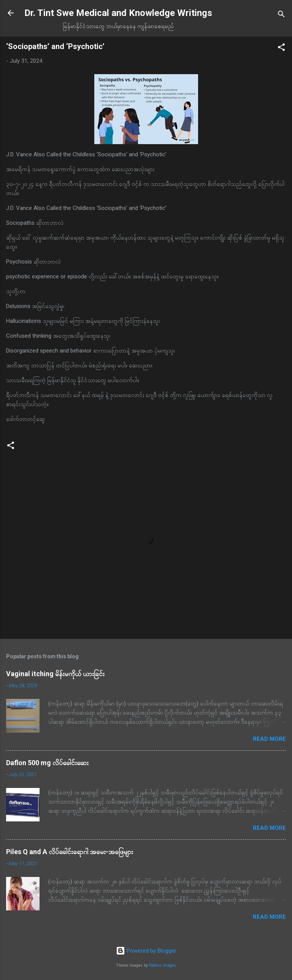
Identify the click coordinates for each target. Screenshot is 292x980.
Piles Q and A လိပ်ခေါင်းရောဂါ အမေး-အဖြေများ (70, 852)
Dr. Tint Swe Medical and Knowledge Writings (118, 13)
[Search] (281, 15)
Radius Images (163, 965)
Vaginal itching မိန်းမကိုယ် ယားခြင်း (55, 674)
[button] (281, 48)
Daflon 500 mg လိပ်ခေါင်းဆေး (47, 763)
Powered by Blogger (146, 951)
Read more (269, 739)
